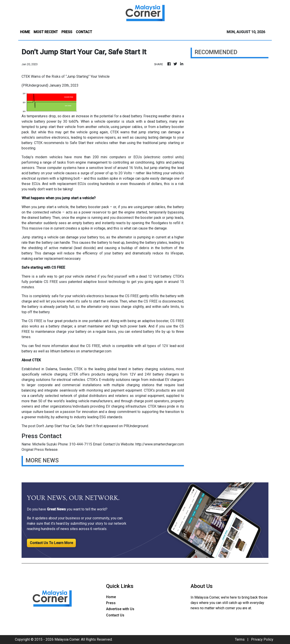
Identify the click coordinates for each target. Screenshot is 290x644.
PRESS (67, 32)
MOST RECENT (46, 32)
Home (111, 597)
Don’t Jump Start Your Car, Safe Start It (66, 426)
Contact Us (111, 444)
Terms (240, 639)
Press (111, 603)
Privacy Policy (262, 639)
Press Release (46, 450)
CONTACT (84, 32)
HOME (25, 32)
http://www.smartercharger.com (160, 444)
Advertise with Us (120, 609)
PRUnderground (136, 426)
